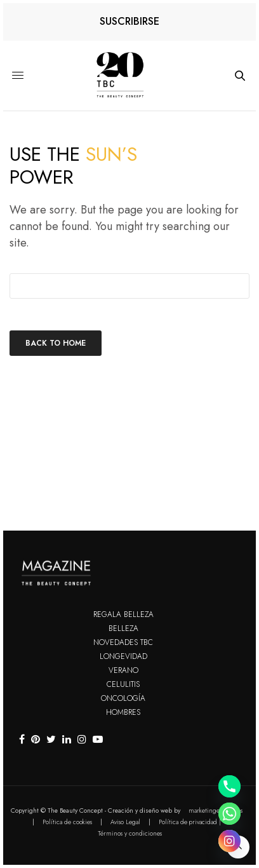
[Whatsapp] (229, 814)
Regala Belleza (123, 614)
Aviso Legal (125, 822)
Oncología (123, 698)
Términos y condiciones (130, 833)
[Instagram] (229, 841)
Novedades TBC (123, 642)
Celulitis (123, 684)
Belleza (123, 628)
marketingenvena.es (216, 810)
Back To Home (56, 343)
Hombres (123, 712)
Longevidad (123, 656)
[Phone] (229, 786)
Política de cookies (67, 822)
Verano (123, 670)
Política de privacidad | (190, 822)
